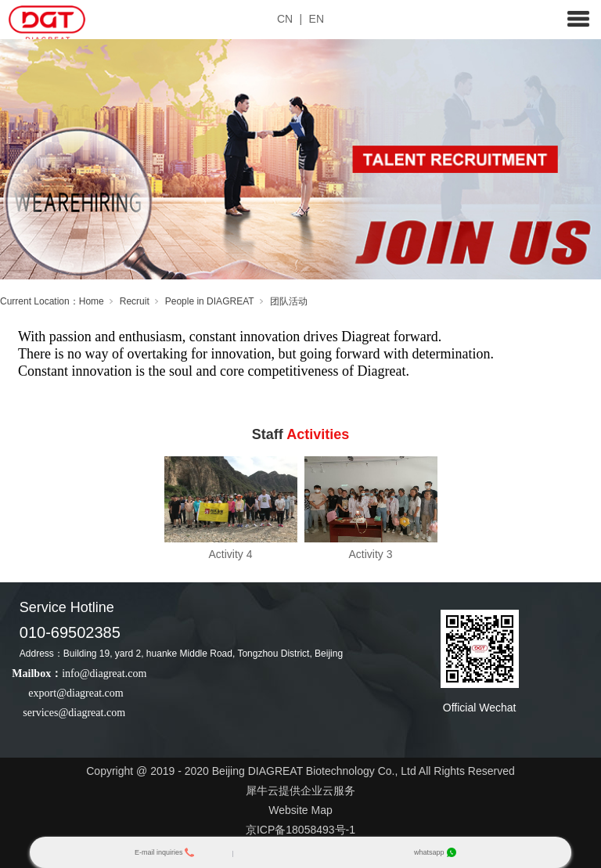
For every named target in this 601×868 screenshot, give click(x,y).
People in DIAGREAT (210, 301)
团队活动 (289, 301)
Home (92, 301)
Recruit (135, 301)
